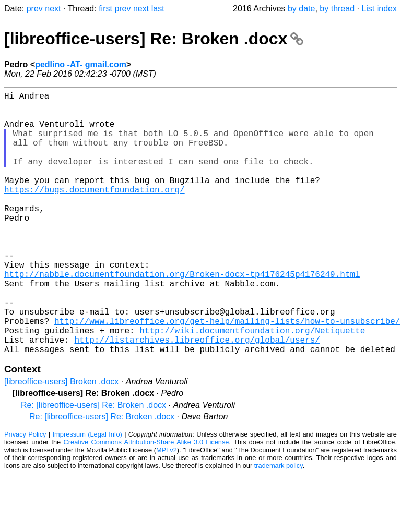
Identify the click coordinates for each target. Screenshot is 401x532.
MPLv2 (167, 508)
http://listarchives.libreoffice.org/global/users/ (197, 396)
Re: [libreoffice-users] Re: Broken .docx (93, 463)
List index (379, 9)
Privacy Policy (25, 493)
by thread (337, 9)
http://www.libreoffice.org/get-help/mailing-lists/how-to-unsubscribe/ (227, 373)
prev (35, 9)
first (105, 9)
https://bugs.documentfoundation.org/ (95, 212)
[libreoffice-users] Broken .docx (61, 440)
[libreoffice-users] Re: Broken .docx (154, 39)
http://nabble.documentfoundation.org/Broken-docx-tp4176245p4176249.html (182, 316)
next (53, 9)
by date (301, 9)
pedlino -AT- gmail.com (81, 64)
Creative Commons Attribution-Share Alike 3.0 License (146, 500)
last (158, 9)
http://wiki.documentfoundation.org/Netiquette (252, 384)
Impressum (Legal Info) (87, 493)
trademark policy (279, 524)
